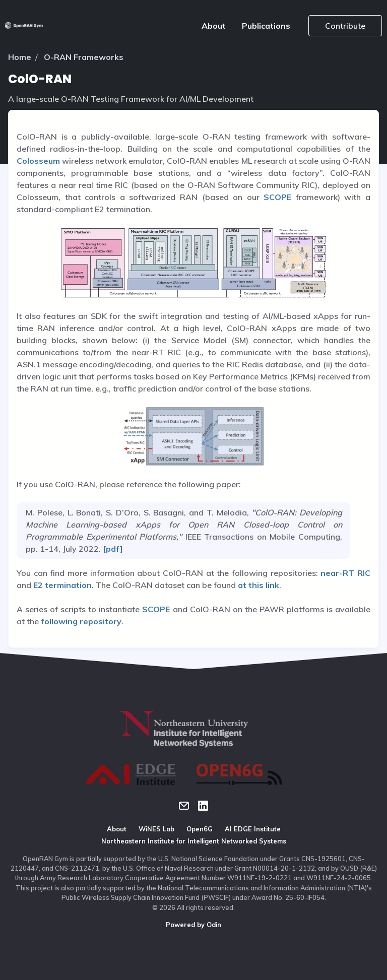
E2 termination (62, 585)
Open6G (200, 829)
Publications (266, 26)
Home (20, 57)
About (214, 26)
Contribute (345, 26)
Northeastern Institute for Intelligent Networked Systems (194, 841)
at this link (259, 585)
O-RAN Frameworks (84, 57)
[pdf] (112, 549)
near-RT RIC (345, 573)
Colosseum (38, 161)
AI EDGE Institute (253, 829)
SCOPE (277, 197)
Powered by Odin (193, 925)
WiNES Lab (156, 829)
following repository (81, 621)
